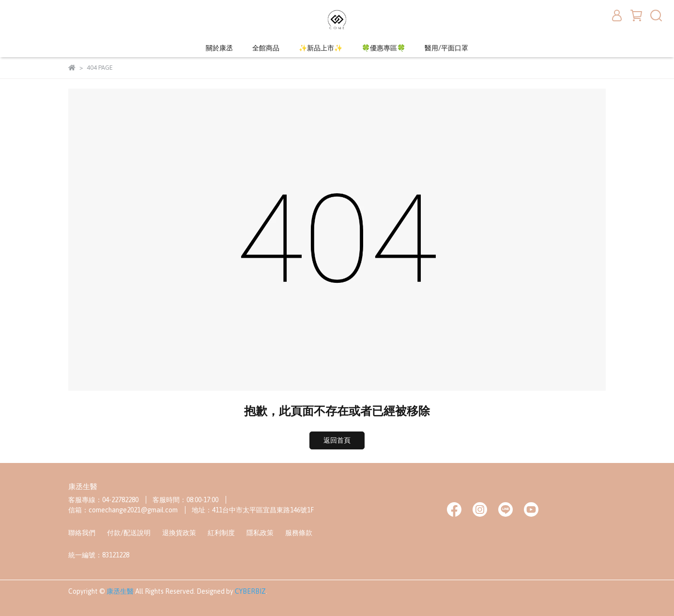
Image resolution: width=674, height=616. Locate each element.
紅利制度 (221, 533)
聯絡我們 (82, 533)
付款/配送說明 (129, 533)
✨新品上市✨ (321, 48)
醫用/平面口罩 (446, 48)
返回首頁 (337, 440)
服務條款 (299, 533)
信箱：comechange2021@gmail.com (123, 510)
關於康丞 (219, 48)
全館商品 (266, 48)
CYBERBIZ (250, 591)
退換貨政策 (179, 533)
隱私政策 (260, 533)
